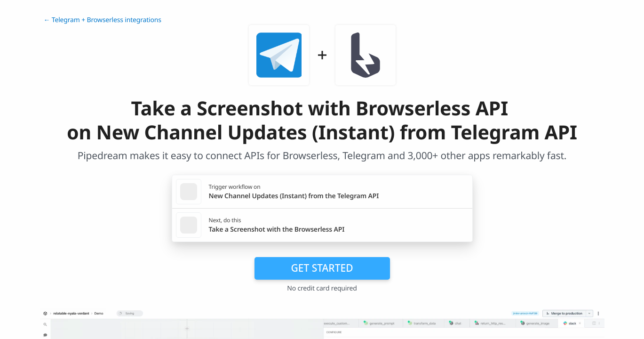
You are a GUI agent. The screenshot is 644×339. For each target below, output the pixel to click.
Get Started (322, 268)
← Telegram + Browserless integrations (103, 20)
